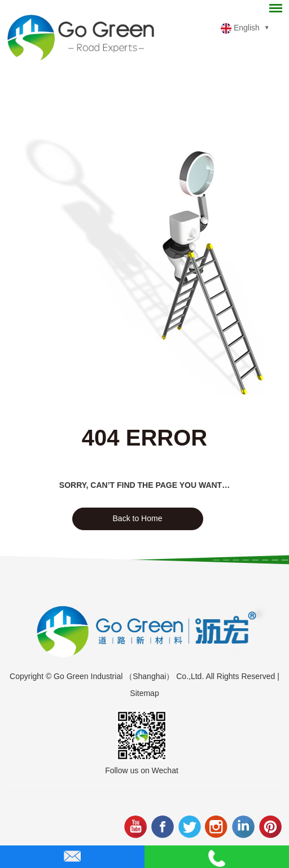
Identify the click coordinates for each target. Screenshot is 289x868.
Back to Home (138, 518)
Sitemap (144, 693)
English (240, 28)
